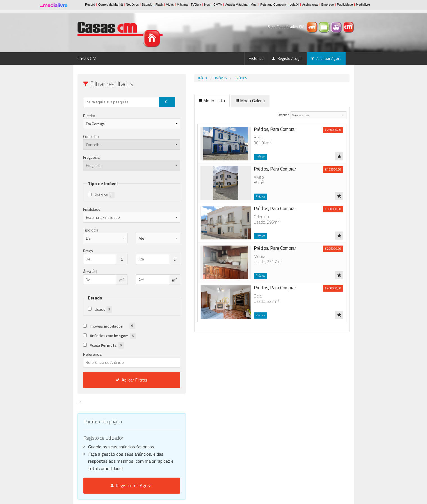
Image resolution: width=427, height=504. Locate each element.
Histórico (256, 58)
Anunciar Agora (326, 58)
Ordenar (274, 115)
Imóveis (197, 78)
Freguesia (91, 157)
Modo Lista (189, 101)
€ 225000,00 (333, 249)
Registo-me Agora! (120, 485)
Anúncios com (113, 336)
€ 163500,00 (333, 169)
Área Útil (90, 272)
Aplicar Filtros (120, 380)
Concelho (91, 136)
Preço (88, 251)
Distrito (89, 116)
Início (179, 78)
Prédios (217, 78)
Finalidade (92, 209)
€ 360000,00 (333, 209)
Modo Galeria (227, 101)
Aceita (107, 345)
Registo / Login (287, 58)
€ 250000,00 (333, 130)
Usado (103, 309)
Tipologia (91, 230)
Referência (120, 359)
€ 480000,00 (333, 288)
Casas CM (87, 58)
